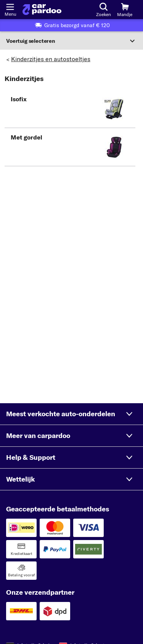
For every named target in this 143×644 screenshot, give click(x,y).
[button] (70, 109)
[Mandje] (125, 10)
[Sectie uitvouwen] (71, 41)
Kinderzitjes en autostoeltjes (51, 59)
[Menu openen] (10, 6)
